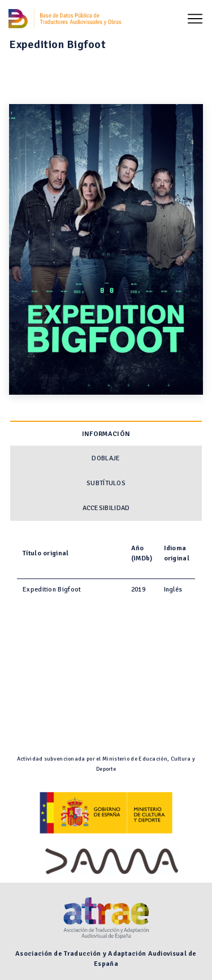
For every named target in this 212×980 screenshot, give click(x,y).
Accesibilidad (106, 508)
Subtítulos (106, 483)
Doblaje (106, 458)
